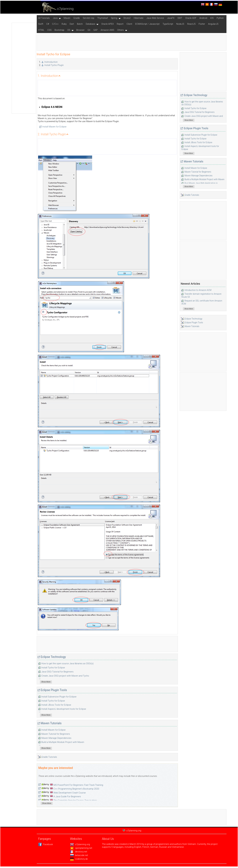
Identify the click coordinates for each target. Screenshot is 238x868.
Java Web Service (155, 18)
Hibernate (138, 18)
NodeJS (180, 24)
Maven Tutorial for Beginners (56, 734)
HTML (41, 30)
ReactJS (191, 24)
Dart (72, 24)
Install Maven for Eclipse (54, 127)
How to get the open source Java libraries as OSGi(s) (68, 663)
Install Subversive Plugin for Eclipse (59, 697)
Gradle (77, 18)
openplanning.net (81, 848)
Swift (41, 24)
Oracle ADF (191, 18)
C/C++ (55, 24)
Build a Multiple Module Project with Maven (63, 742)
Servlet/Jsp (89, 18)
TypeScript (168, 24)
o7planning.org (80, 844)
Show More (46, 682)
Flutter (202, 24)
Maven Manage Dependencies (56, 738)
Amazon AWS (107, 30)
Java (55, 18)
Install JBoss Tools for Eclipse (56, 705)
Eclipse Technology (53, 657)
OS (69, 30)
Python (220, 18)
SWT (180, 18)
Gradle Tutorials (49, 757)
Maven (67, 18)
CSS (49, 30)
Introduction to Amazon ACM (198, 290)
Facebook (46, 844)
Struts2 (127, 18)
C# (48, 24)
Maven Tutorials (51, 723)
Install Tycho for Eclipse (53, 668)
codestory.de (79, 859)
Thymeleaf (103, 18)
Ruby (64, 24)
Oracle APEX (107, 24)
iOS (212, 18)
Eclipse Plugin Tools (54, 690)
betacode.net (79, 855)
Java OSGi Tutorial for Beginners (58, 672)
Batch (80, 24)
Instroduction (51, 62)
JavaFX (171, 18)
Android (203, 18)
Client (129, 24)
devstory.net (79, 852)
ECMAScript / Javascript (147, 24)
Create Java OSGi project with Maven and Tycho (65, 676)
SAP (95, 30)
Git (89, 30)
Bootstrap (59, 30)
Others (121, 30)
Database (90, 24)
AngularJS (213, 24)
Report (120, 24)
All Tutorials (44, 18)
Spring (114, 18)
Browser (80, 30)
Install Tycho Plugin (54, 65)
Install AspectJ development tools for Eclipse (64, 709)
